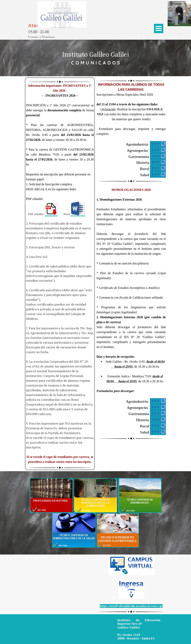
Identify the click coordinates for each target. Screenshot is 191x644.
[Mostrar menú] (159, 28)
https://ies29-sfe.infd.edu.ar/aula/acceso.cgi (131, 606)
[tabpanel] (48, 32)
